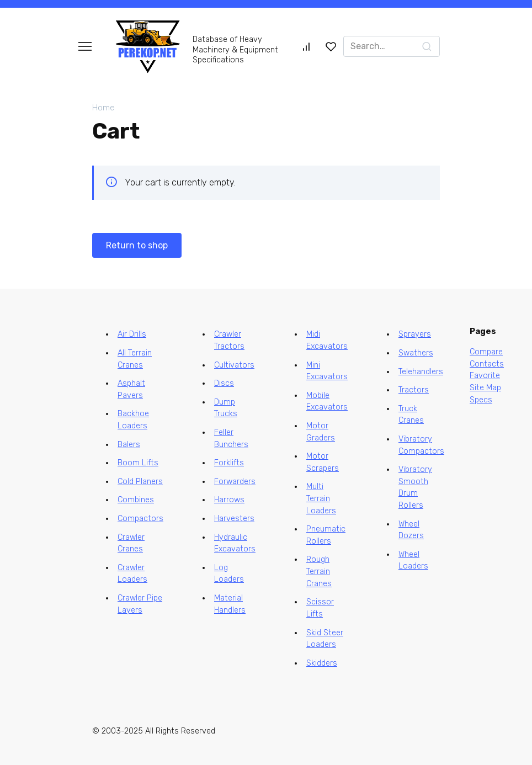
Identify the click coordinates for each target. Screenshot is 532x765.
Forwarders (235, 482)
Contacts (487, 364)
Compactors (140, 519)
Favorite (485, 376)
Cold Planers (140, 482)
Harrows (229, 500)
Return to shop (137, 245)
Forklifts (229, 463)
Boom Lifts (138, 463)
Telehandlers (421, 372)
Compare (486, 352)
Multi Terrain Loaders (321, 498)
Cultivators (234, 365)
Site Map (485, 388)
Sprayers (415, 334)
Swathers (416, 353)
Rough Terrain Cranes (319, 571)
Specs (481, 400)
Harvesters (234, 519)
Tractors (414, 390)
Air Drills (132, 334)
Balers (129, 445)
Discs (224, 383)
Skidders (322, 663)
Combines (136, 500)
